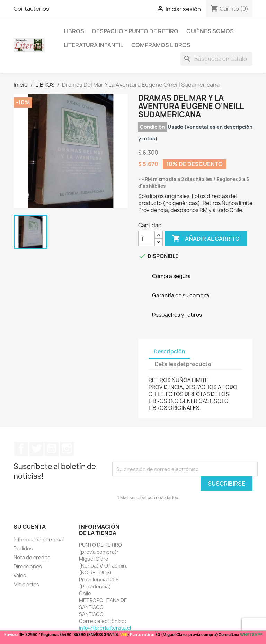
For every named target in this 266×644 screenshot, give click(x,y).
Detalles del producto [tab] (183, 364)
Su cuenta (30, 527)
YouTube (52, 449)
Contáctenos (31, 9)
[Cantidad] (147, 239)
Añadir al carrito (206, 239)
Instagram (67, 449)
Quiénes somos (210, 31)
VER (124, 634)
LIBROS (74, 31)
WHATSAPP (251, 634)
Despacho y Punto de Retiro (135, 31)
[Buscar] (216, 59)
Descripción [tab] (170, 352)
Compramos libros (161, 45)
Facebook (21, 449)
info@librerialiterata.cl (105, 628)
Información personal (39, 539)
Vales (20, 575)
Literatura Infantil (94, 45)
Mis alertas (26, 584)
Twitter (36, 449)
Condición (152, 127)
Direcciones (28, 566)
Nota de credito (32, 557)
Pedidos (23, 548)
